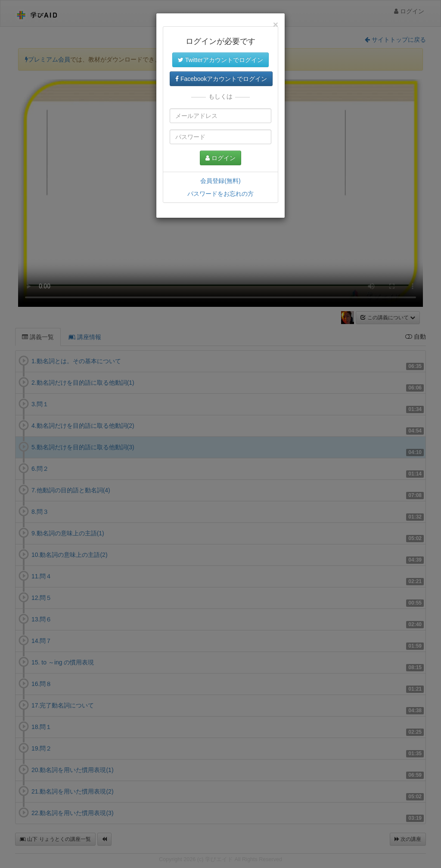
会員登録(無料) (220, 181)
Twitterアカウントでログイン (220, 60)
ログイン (220, 158)
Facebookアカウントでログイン (221, 79)
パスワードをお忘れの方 (220, 194)
